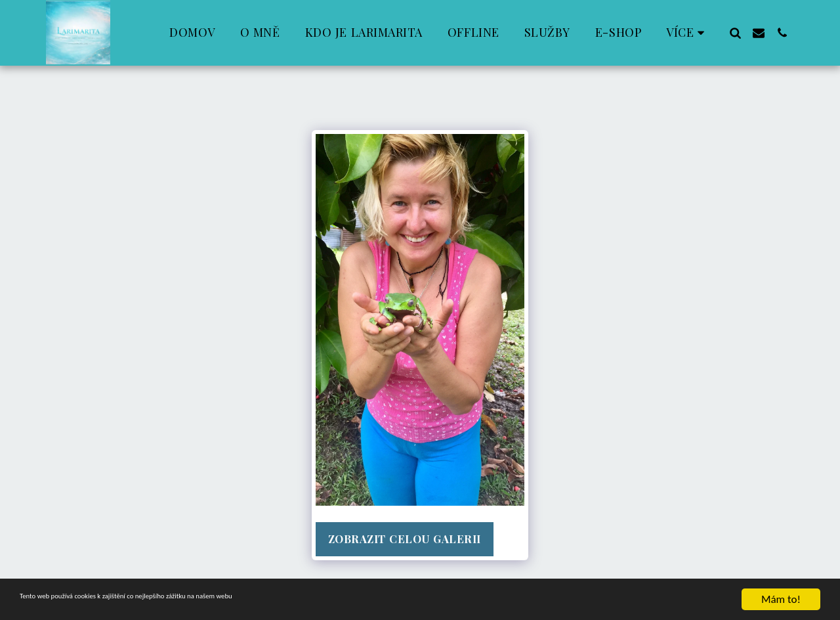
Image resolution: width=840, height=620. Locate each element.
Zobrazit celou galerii (405, 539)
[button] (735, 33)
